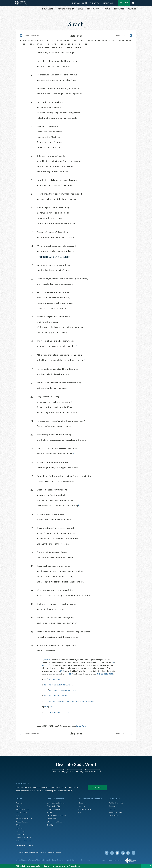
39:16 (47, 685)
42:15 (107, 671)
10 (58, 38)
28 (120, 38)
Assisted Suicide (23, 822)
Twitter (108, 853)
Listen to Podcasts (74, 771)
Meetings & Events (86, 809)
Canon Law (20, 831)
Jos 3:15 (74, 690)
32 (21, 42)
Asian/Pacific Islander (25, 819)
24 (106, 38)
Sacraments (52, 819)
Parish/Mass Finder (117, 803)
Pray (80, 812)
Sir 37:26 (52, 679)
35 (31, 42)
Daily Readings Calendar (57, 803)
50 (83, 42)
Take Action (82, 803)
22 (99, 38)
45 (65, 42)
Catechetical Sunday (24, 838)
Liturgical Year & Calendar (58, 815)
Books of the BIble (54, 806)
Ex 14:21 (63, 690)
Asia (18, 815)
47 (72, 42)
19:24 (61, 701)
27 (116, 38)
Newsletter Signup (116, 812)
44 (62, 42)
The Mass (51, 825)
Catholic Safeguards (24, 841)
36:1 (99, 671)
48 (76, 42)
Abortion (20, 803)
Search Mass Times (55, 809)
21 (96, 38)
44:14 (59, 679)
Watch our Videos (91, 771)
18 (85, 38)
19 (89, 38)
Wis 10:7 (96, 701)
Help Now (82, 806)
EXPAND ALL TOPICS (24, 845)
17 (82, 38)
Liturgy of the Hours (55, 822)
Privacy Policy (82, 726)
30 (127, 38)
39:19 (47, 696)
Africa (19, 806)
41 (52, 42)
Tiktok (134, 853)
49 (79, 42)
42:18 (63, 696)
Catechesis (21, 834)
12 (65, 38)
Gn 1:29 (61, 685)
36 (34, 42)
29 (123, 38)
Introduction (26, 38)
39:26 (46, 707)
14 (72, 38)
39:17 (46, 690)
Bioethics (20, 828)
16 (79, 38)
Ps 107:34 (88, 701)
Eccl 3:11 (72, 685)
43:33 (44, 674)
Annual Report (22, 812)
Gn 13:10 (54, 701)
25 (110, 38)
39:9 (46, 679)
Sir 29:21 (53, 707)
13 (68, 38)
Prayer (50, 812)
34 (27, 42)
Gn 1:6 (53, 690)
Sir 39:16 (54, 712)
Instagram (129, 853)
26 (113, 38)
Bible (18, 825)
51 (86, 42)
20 (92, 38)
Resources (113, 806)
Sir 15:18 (54, 696)
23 (103, 38)
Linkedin (123, 853)
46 (69, 42)
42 (55, 42)
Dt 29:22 (71, 701)
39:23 (47, 701)
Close (146, 866)
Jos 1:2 (78, 701)
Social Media (114, 815)
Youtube (118, 853)
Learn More (97, 788)
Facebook (113, 853)
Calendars (113, 809)
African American (23, 809)
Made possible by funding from (112, 860)
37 (38, 42)
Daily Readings (59, 771)
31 (130, 38)
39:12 (46, 657)
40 (48, 42)
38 (41, 42)
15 (75, 38)
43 (59, 42)
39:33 (47, 712)
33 (24, 42)
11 (61, 38)
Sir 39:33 (54, 685)
